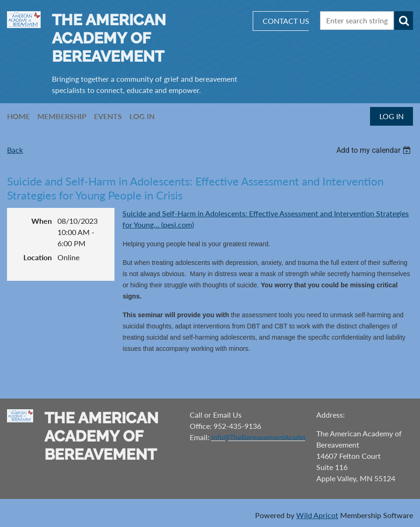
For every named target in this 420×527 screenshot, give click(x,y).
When (42, 221)
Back (15, 150)
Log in (392, 116)
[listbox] (375, 150)
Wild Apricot (317, 515)
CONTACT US (286, 21)
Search (404, 21)
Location (38, 257)
